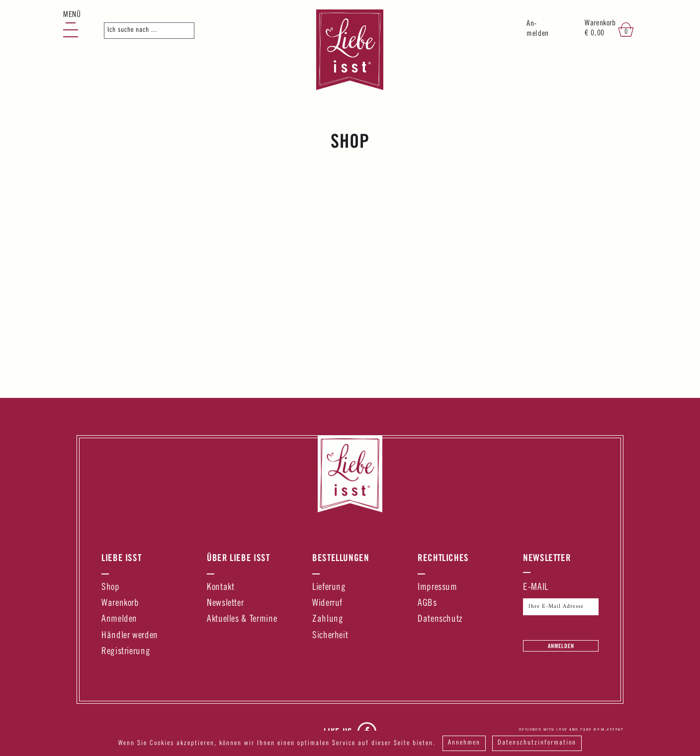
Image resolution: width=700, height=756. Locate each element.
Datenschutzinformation (538, 744)
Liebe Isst (121, 558)
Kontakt (220, 588)
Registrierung (126, 652)
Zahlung (328, 619)
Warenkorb (120, 604)
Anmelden (119, 619)
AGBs (427, 604)
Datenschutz (440, 619)
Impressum (437, 588)
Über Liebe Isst (238, 558)
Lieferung (329, 588)
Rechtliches (443, 558)
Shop (111, 588)
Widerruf (327, 604)
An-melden (538, 29)
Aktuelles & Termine (242, 619)
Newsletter (225, 604)
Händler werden (130, 636)
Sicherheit (330, 636)
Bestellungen (341, 558)
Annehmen (464, 744)
